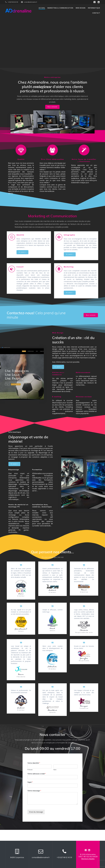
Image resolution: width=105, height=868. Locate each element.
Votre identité (34, 774)
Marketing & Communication (60, 8)
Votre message (34, 802)
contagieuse (42, 86)
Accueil (42, 8)
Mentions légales (88, 859)
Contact (96, 13)
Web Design (81, 8)
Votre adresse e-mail (37, 784)
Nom (55, 780)
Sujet (30, 793)
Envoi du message (36, 823)
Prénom (30, 780)
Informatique (94, 8)
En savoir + (22, 252)
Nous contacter (52, 107)
